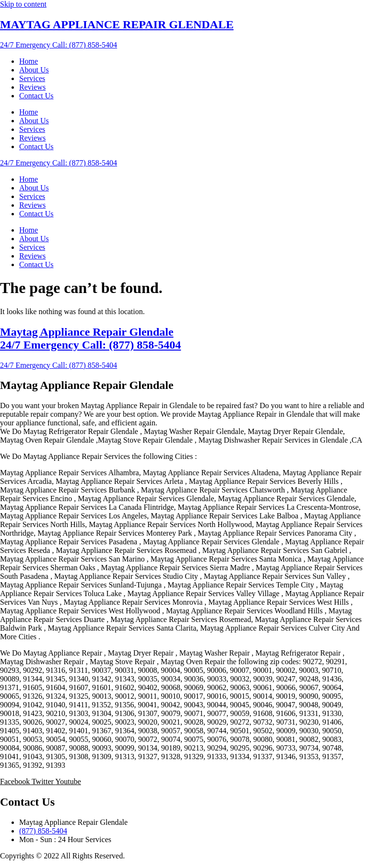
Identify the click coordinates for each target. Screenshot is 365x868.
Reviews (32, 87)
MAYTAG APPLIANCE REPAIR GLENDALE (117, 24)
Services (32, 78)
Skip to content (23, 4)
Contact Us (36, 96)
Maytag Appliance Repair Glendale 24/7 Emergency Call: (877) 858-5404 (90, 338)
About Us (34, 70)
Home (29, 61)
